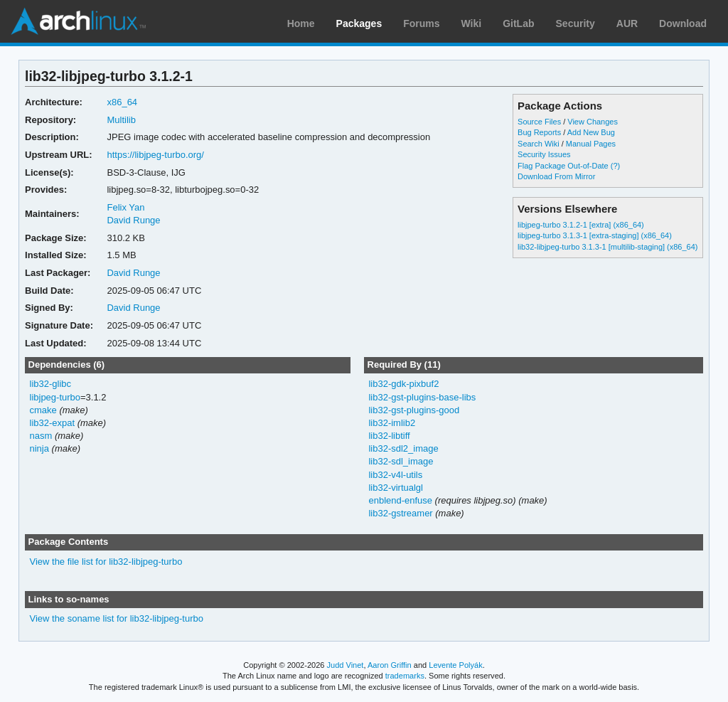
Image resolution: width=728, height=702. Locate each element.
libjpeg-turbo (55, 397)
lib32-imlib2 (392, 423)
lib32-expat (53, 423)
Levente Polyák (455, 665)
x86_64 (122, 102)
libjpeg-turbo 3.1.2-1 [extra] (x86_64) (581, 225)
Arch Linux (78, 21)
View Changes (593, 122)
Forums (421, 23)
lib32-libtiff (389, 436)
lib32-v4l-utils (395, 475)
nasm (41, 436)
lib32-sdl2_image (403, 448)
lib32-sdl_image (401, 461)
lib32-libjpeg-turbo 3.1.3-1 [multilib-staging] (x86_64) (607, 247)
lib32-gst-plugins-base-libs (422, 397)
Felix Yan (125, 207)
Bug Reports (539, 132)
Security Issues (544, 154)
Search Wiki (539, 144)
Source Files (539, 122)
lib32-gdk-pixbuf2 (403, 384)
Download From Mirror (556, 176)
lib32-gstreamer (400, 513)
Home (301, 23)
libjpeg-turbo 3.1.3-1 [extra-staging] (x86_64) (595, 235)
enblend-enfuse (400, 500)
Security (576, 23)
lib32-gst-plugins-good (414, 410)
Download (683, 23)
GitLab (518, 23)
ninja (39, 448)
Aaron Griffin (390, 665)
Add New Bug (591, 132)
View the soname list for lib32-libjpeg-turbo (117, 618)
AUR (627, 23)
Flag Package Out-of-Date (563, 166)
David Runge (133, 220)
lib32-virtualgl (396, 488)
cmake (43, 410)
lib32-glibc (50, 384)
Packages (359, 23)
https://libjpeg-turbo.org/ (155, 155)
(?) (615, 166)
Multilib (121, 120)
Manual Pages (591, 144)
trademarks (405, 676)
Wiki (472, 23)
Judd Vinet (346, 665)
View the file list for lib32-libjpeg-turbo (106, 562)
